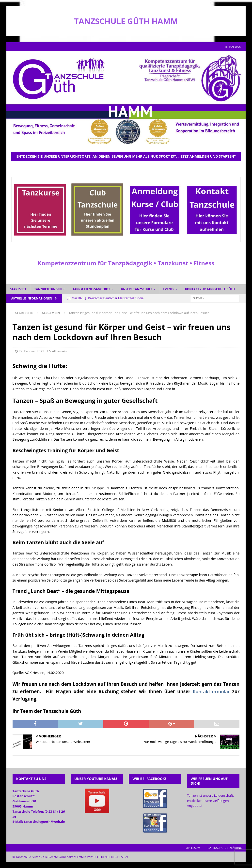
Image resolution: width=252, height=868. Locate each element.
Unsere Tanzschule (137, 289)
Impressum (192, 848)
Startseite (18, 289)
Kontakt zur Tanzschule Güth (210, 289)
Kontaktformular (211, 691)
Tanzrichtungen (48, 289)
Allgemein (60, 351)
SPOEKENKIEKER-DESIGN (111, 857)
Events (169, 289)
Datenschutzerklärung (225, 848)
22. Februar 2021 (32, 351)
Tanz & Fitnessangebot (91, 289)
